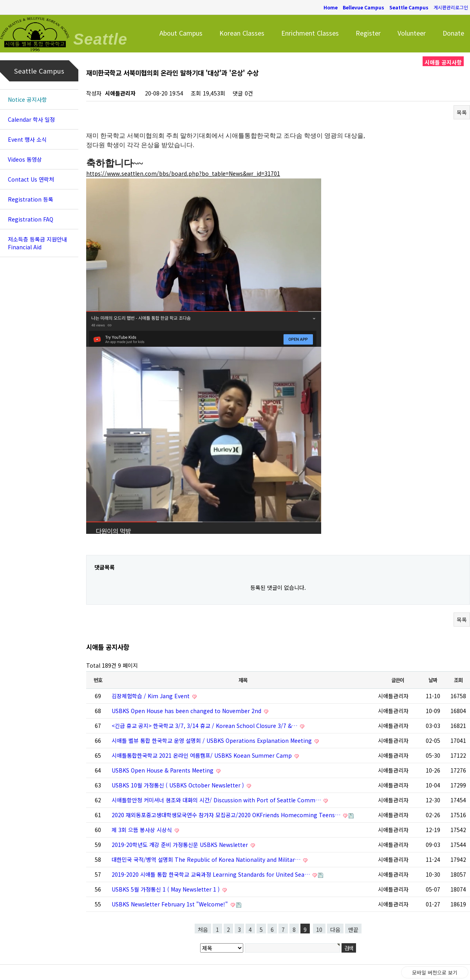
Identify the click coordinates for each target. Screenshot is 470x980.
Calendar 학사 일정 (31, 119)
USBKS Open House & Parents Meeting (163, 770)
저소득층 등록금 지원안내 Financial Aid (37, 243)
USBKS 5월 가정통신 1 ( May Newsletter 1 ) (166, 889)
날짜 (433, 680)
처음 (203, 930)
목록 (462, 112)
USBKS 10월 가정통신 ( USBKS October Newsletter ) (179, 785)
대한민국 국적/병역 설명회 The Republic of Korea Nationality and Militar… (207, 859)
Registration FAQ (31, 219)
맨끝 (353, 930)
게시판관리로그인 (451, 7)
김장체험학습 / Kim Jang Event (151, 696)
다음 (335, 930)
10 (319, 930)
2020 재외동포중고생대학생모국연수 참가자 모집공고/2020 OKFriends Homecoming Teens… (227, 815)
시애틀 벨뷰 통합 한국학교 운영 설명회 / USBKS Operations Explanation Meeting (212, 740)
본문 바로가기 (0, 0)
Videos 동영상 (25, 159)
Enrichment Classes (310, 33)
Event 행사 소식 (27, 139)
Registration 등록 (31, 199)
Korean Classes (242, 33)
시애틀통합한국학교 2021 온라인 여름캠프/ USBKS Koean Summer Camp (202, 755)
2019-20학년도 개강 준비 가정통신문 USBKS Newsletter (181, 845)
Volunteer (412, 33)
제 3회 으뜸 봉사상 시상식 (143, 830)
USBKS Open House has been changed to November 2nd (187, 711)
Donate (453, 33)
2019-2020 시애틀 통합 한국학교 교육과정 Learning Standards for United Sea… (211, 874)
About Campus (181, 33)
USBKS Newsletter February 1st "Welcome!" (171, 904)
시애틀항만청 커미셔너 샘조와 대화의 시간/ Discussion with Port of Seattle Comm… (217, 800)
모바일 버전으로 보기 (435, 972)
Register (368, 33)
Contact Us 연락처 (31, 179)
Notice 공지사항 (27, 99)
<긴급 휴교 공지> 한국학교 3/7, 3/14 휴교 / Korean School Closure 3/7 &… (205, 726)
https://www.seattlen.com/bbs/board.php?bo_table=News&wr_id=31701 (183, 173)
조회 (458, 680)
